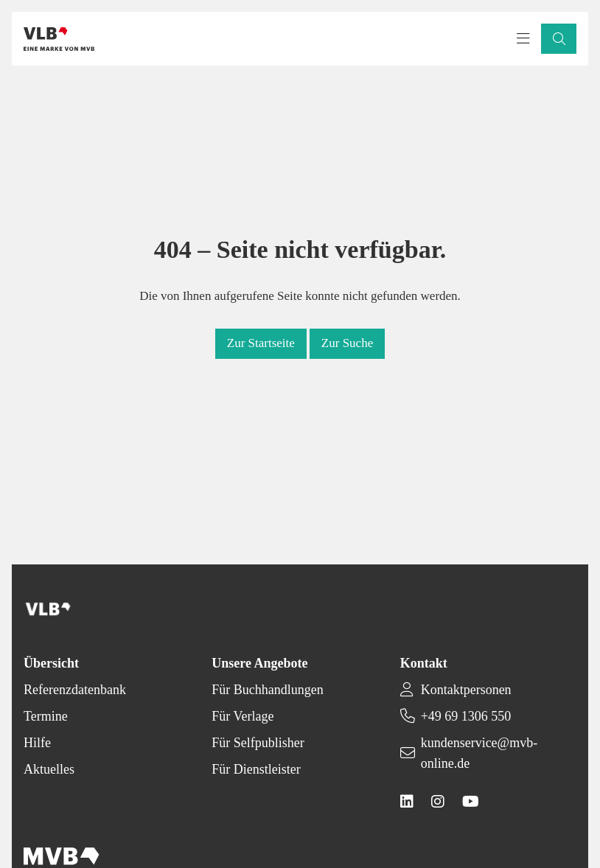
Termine (46, 716)
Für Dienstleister (256, 769)
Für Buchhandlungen (267, 690)
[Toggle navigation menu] (523, 39)
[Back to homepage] (59, 39)
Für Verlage (243, 716)
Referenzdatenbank (75, 690)
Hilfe (37, 743)
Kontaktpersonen (466, 690)
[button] (559, 39)
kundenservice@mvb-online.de (479, 753)
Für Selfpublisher (258, 743)
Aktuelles (49, 769)
